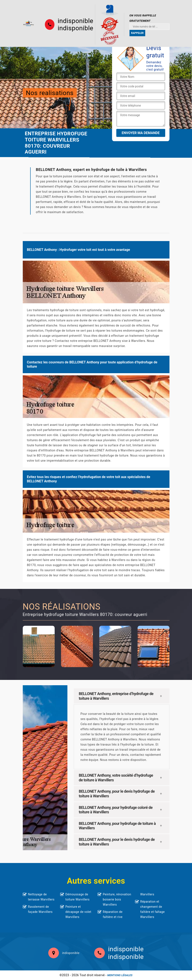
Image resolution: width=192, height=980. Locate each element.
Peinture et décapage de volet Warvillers (78, 912)
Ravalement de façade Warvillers (40, 909)
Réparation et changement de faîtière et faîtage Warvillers (153, 909)
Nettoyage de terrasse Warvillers (41, 897)
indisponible (75, 21)
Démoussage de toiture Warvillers (78, 897)
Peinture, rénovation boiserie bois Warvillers (117, 899)
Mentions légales (120, 975)
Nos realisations (50, 93)
